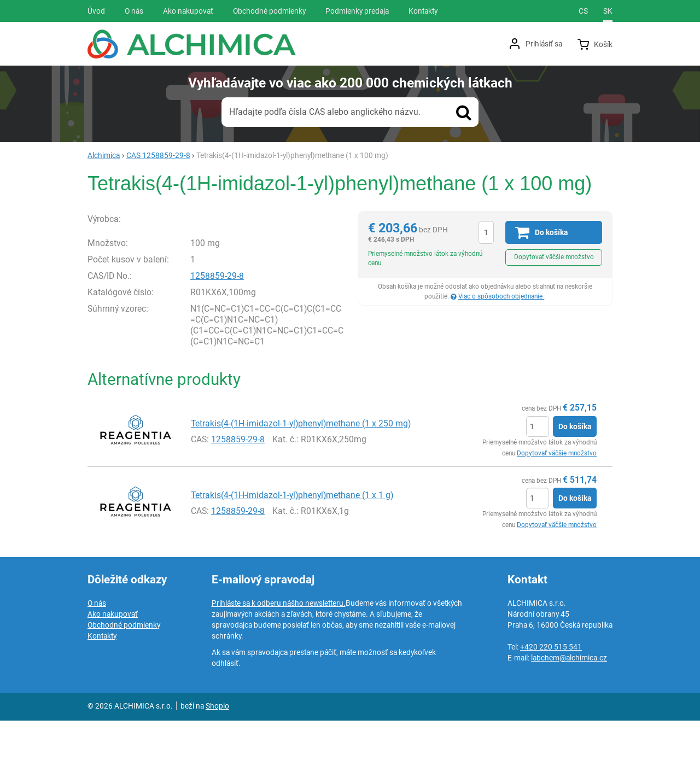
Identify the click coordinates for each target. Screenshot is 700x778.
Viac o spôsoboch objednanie (501, 296)
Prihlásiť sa (544, 44)
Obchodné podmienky (124, 682)
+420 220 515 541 (551, 704)
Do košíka (575, 484)
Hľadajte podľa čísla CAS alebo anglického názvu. (325, 112)
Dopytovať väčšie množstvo (554, 257)
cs (583, 11)
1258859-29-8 (217, 334)
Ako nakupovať (113, 671)
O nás (97, 660)
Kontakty (102, 693)
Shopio (217, 763)
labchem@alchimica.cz (569, 715)
